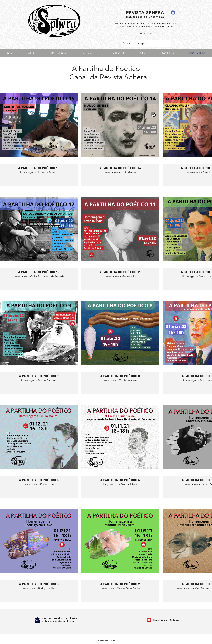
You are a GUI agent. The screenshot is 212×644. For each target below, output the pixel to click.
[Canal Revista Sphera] (149, 620)
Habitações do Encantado (145, 17)
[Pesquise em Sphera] (146, 43)
